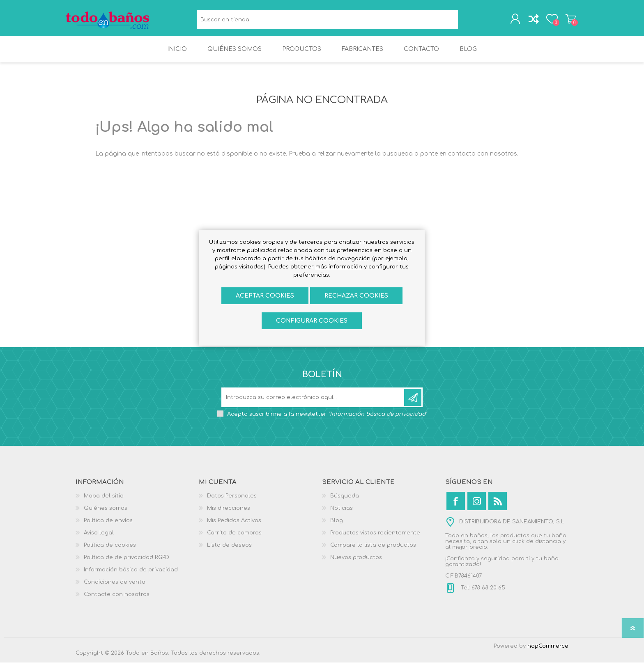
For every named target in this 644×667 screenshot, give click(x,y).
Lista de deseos (229, 550)
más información (339, 267)
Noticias (342, 513)
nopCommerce (548, 651)
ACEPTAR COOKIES (265, 296)
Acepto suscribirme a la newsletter (327, 419)
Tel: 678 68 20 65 (482, 592)
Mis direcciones (229, 513)
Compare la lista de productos (373, 550)
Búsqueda (467, 21)
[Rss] (498, 505)
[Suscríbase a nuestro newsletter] (313, 402)
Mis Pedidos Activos (234, 525)
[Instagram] (477, 505)
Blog (337, 525)
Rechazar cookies (356, 296)
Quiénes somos (106, 513)
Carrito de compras (569, 20)
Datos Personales (232, 500)
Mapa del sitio (104, 500)
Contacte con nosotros (117, 599)
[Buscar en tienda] (328, 21)
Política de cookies (110, 550)
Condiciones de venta (115, 587)
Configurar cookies (312, 321)
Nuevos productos (356, 562)
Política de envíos (108, 525)
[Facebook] (456, 505)
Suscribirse (413, 402)
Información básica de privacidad (131, 574)
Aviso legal (99, 537)
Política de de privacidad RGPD (126, 562)
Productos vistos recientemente (375, 537)
